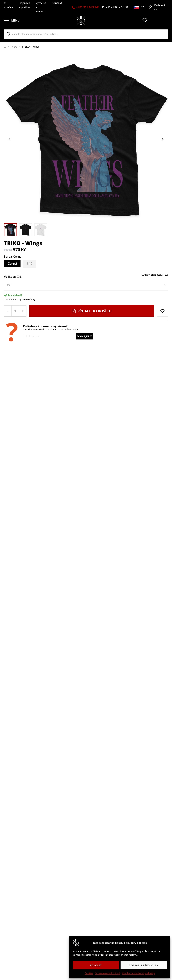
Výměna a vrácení (41, 7)
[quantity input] (15, 311)
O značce (9, 5)
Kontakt (57, 3)
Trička (14, 47)
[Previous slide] (10, 139)
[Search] (9, 34)
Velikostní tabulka (155, 275)
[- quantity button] (8, 311)
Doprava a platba (24, 5)
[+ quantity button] (23, 311)
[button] (10, 230)
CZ (142, 7)
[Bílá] (30, 264)
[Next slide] (162, 139)
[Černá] (12, 264)
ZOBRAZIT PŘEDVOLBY (144, 965)
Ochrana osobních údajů (108, 973)
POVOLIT (96, 965)
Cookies (89, 973)
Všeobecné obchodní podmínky (138, 973)
